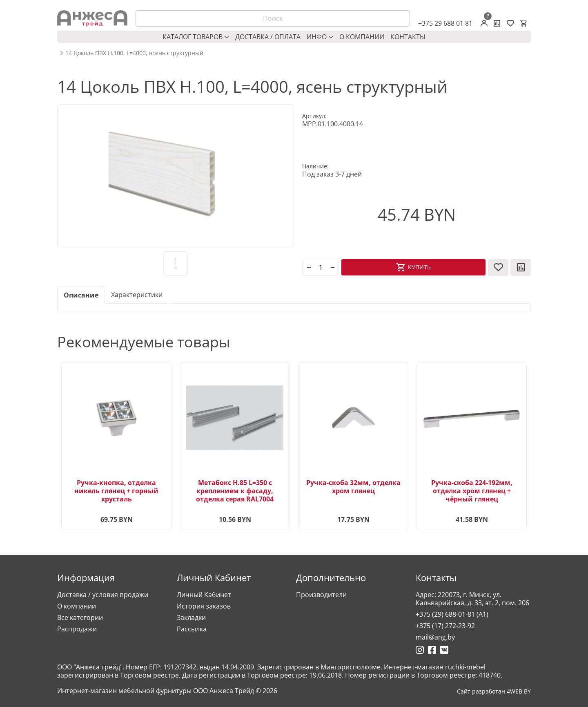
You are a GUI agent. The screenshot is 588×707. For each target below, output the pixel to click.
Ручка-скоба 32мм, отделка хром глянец (353, 487)
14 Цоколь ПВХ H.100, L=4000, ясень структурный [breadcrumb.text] (134, 53)
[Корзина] (523, 23)
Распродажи (77, 629)
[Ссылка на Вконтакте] (444, 650)
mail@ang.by (435, 637)
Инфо (320, 37)
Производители (321, 595)
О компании (362, 37)
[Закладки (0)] (510, 23)
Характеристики (137, 295)
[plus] (309, 267)
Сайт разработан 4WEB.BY (494, 691)
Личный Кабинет (204, 595)
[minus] (332, 267)
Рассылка (192, 629)
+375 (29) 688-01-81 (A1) (452, 614)
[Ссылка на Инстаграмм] (420, 650)
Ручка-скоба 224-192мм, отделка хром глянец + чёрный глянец (472, 491)
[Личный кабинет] (484, 23)
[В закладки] (498, 267)
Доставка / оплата (268, 37)
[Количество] (321, 267)
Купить (419, 267)
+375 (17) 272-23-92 (445, 626)
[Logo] (92, 18)
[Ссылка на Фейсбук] (432, 650)
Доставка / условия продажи (103, 595)
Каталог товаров (196, 37)
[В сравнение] (521, 267)
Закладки (191, 618)
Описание (81, 295)
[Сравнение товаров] (497, 23)
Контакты (408, 37)
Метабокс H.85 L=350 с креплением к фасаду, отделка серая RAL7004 (235, 491)
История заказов (204, 606)
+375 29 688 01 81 (445, 23)
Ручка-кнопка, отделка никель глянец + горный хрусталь (116, 491)
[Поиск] (273, 18)
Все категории (80, 618)
